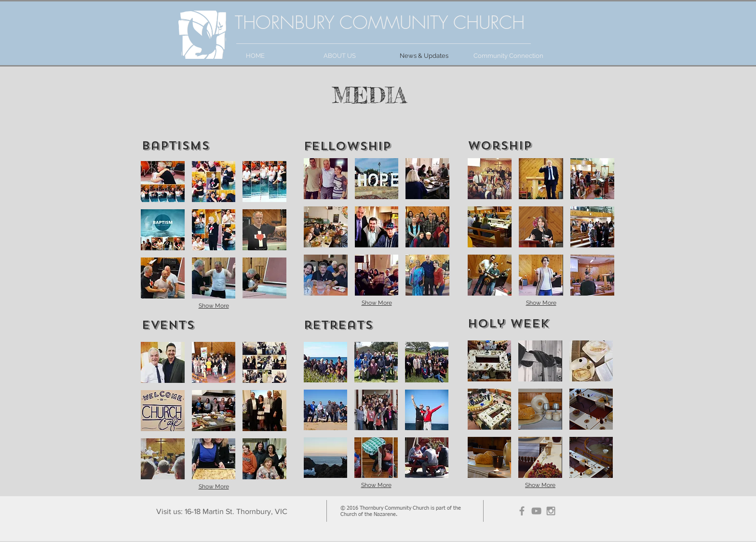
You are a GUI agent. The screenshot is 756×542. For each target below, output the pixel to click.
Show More (214, 306)
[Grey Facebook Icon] (522, 511)
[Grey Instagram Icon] (551, 511)
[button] (163, 182)
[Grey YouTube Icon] (536, 511)
